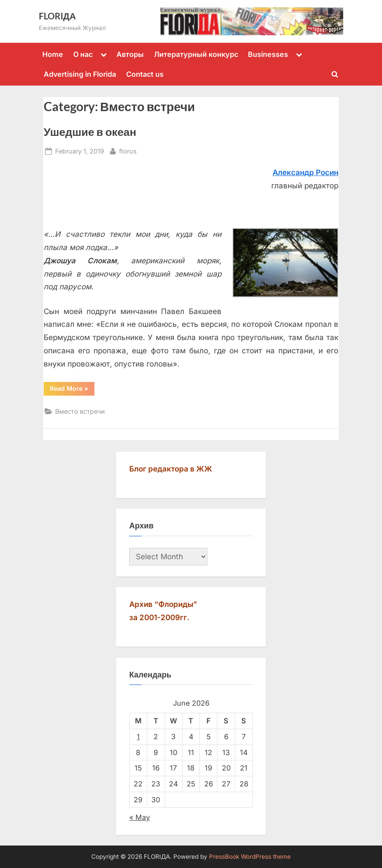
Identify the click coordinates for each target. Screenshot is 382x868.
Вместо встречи (80, 411)
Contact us (145, 74)
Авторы (130, 54)
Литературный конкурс (196, 54)
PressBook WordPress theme (250, 857)
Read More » (72, 390)
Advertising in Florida (80, 74)
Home (53, 54)
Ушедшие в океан (90, 132)
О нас (83, 54)
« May (140, 817)
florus (128, 150)
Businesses (268, 54)
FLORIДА (57, 16)
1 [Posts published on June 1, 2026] (138, 737)
